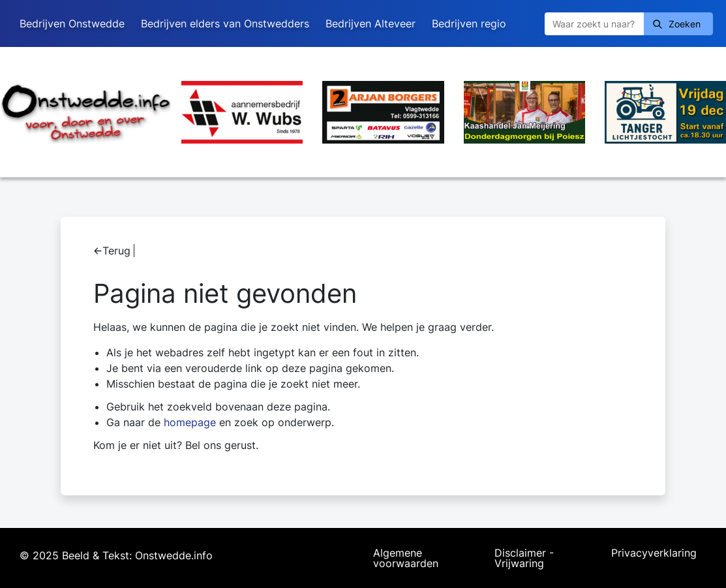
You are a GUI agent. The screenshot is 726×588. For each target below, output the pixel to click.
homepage (190, 422)
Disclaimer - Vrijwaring (524, 558)
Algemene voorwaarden (406, 558)
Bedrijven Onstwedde (72, 23)
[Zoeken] (594, 24)
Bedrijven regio (469, 23)
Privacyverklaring (654, 553)
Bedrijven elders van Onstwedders (225, 23)
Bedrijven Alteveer (371, 23)
